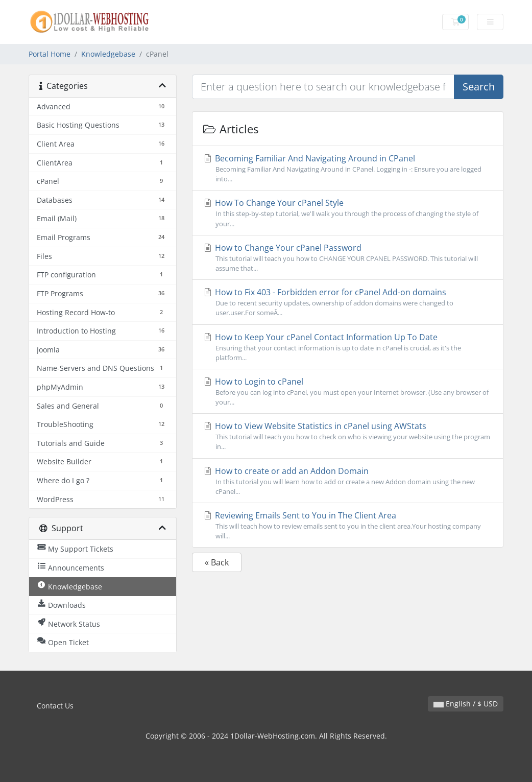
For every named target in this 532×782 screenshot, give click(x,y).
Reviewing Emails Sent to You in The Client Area (348, 525)
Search (479, 87)
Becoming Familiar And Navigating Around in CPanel (348, 168)
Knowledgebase (108, 54)
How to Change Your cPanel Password (348, 258)
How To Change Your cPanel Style (348, 213)
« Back (217, 562)
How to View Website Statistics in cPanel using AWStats (348, 436)
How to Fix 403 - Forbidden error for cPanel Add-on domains (348, 302)
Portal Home (50, 54)
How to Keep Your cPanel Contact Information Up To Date (348, 347)
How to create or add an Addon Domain (348, 481)
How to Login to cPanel (348, 392)
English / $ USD (466, 704)
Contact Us (55, 706)
